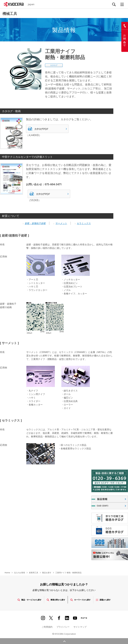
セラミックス (84, 223)
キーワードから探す (83, 599)
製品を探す (47, 573)
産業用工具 (34, 573)
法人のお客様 (19, 573)
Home (7, 573)
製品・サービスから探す (26, 599)
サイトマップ (80, 626)
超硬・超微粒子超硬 (35, 223)
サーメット (61, 223)
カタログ (54, 65)
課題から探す (108, 599)
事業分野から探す (55, 599)
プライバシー (63, 626)
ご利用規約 (47, 626)
